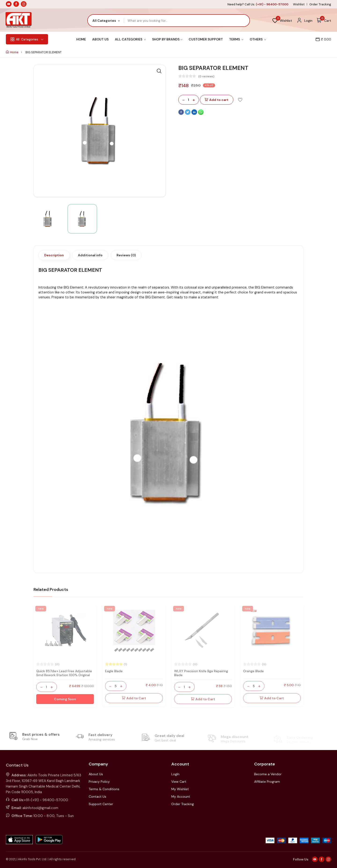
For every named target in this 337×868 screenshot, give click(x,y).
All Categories (130, 39)
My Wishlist (180, 789)
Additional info (90, 255)
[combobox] (106, 21)
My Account (181, 797)
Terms (236, 39)
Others (258, 39)
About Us (100, 39)
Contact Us (97, 797)
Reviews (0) (126, 255)
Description (54, 255)
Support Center (101, 804)
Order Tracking (320, 4)
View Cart (179, 782)
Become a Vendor (268, 774)
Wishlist (299, 4)
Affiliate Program (267, 782)
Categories (27, 39)
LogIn (175, 774)
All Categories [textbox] (104, 21)
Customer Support (206, 39)
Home (81, 39)
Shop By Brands (167, 39)
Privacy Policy (99, 782)
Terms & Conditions (104, 789)
